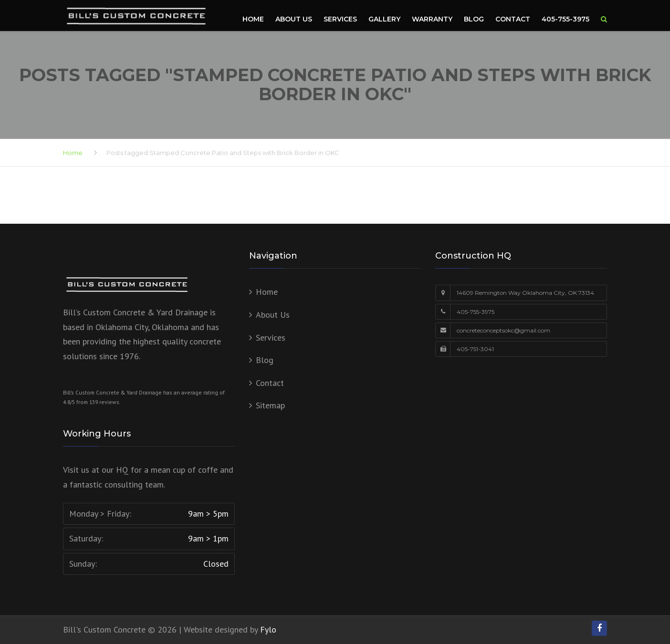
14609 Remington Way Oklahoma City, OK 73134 (525, 293)
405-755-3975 (565, 19)
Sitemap (270, 405)
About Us (294, 19)
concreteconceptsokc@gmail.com (503, 330)
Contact (513, 19)
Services (340, 19)
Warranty (432, 19)
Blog (474, 19)
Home (253, 19)
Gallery (384, 19)
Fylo (268, 629)
